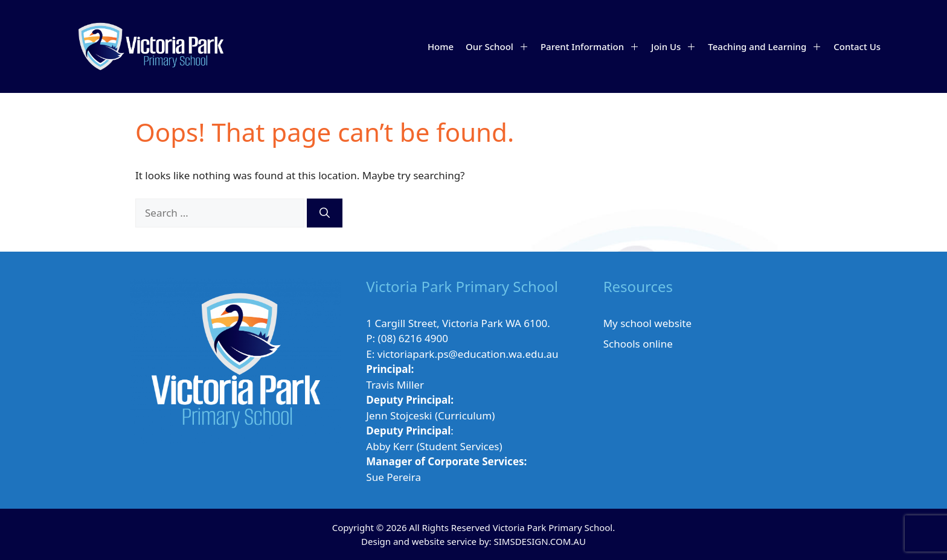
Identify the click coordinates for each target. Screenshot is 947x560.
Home (441, 46)
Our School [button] (500, 46)
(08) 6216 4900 (413, 338)
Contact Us (857, 46)
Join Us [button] (676, 46)
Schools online (638, 344)
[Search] (325, 213)
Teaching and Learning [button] (768, 46)
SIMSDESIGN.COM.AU (539, 541)
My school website (647, 323)
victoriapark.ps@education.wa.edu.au (468, 354)
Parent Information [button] (593, 46)
